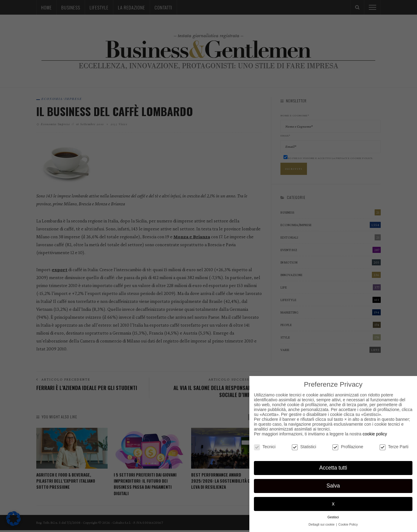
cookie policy (375, 434)
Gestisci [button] (333, 517)
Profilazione (348, 447)
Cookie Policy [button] (348, 524)
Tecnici (265, 447)
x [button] (333, 504)
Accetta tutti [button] (333, 468)
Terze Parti (394, 447)
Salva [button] (333, 486)
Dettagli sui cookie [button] (322, 524)
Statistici (304, 447)
